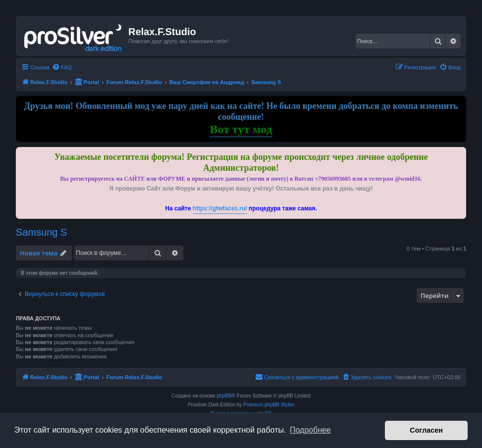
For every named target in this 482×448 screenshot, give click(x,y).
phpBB (224, 396)
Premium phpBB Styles (269, 405)
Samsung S (41, 232)
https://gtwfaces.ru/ (220, 208)
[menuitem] (62, 67)
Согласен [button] (426, 430)
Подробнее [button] (310, 430)
